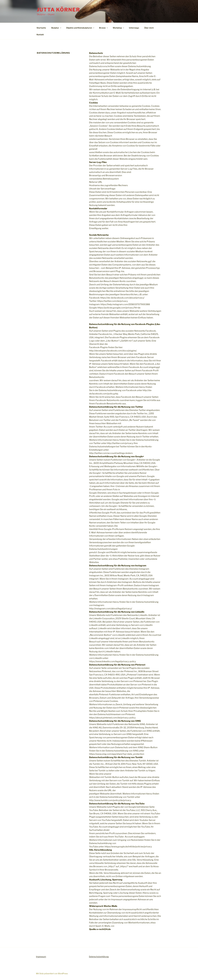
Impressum (41, 957)
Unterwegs (134, 28)
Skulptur (56, 28)
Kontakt (40, 35)
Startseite (41, 28)
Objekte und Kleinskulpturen (80, 28)
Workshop (119, 28)
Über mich (149, 28)
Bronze (104, 28)
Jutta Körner (58, 10)
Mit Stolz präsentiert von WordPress (52, 973)
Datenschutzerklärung (99, 957)
